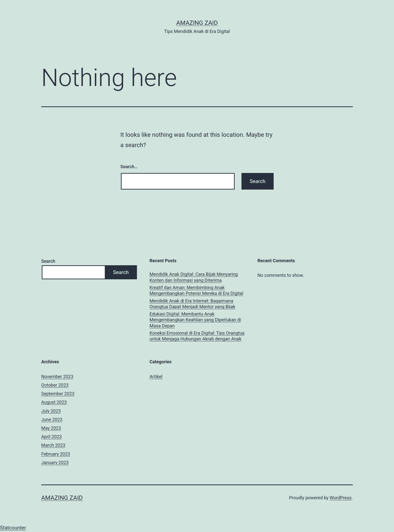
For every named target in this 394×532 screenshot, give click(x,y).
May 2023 (51, 428)
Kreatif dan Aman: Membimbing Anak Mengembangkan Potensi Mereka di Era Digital (196, 290)
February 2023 (56, 454)
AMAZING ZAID (197, 23)
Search (48, 261)
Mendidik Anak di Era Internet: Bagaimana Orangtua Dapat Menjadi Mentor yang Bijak (192, 304)
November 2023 (57, 376)
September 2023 (58, 394)
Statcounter (13, 528)
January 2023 (55, 462)
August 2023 (54, 402)
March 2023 (53, 445)
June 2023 (52, 419)
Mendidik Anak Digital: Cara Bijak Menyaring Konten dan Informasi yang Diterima (194, 277)
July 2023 (51, 411)
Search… (129, 167)
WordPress (341, 498)
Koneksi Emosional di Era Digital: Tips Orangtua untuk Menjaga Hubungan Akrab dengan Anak (197, 336)
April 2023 (52, 437)
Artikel (156, 376)
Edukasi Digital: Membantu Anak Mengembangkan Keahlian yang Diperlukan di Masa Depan (195, 320)
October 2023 (55, 385)
